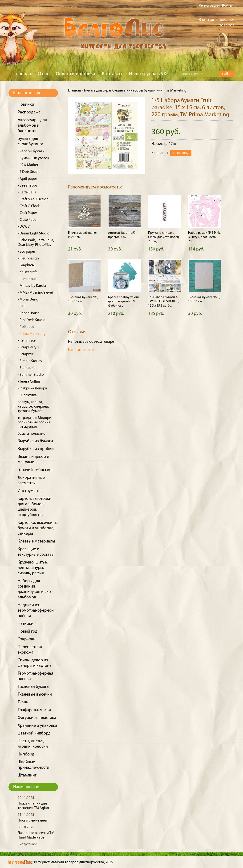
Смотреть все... (28, 844)
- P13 (22, 306)
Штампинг (27, 775)
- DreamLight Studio (34, 234)
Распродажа (29, 112)
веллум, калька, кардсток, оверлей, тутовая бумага (33, 407)
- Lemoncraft (28, 279)
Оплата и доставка (75, 74)
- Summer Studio (31, 375)
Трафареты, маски (34, 710)
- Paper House (28, 313)
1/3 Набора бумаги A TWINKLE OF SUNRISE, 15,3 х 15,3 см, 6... (163, 302)
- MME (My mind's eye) (35, 293)
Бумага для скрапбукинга (105, 91)
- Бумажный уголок (33, 158)
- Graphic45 (27, 265)
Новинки (26, 105)
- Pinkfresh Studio (32, 320)
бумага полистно (32, 434)
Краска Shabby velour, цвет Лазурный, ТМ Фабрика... (124, 302)
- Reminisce (27, 341)
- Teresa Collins (29, 382)
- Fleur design (28, 259)
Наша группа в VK (148, 74)
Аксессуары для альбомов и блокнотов (32, 126)
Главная (23, 74)
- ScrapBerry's (28, 347)
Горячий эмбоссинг (35, 470)
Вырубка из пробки (36, 449)
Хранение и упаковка (37, 726)
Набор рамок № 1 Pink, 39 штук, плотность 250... (204, 237)
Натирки (26, 624)
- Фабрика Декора (32, 388)
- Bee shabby (28, 186)
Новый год (28, 632)
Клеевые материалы (36, 541)
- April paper (27, 179)
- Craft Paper (27, 213)
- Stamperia (27, 368)
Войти (227, 6)
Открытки (27, 639)
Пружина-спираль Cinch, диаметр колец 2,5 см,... (164, 237)
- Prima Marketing (32, 334)
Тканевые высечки (35, 695)
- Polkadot (26, 327)
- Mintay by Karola (32, 286)
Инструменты (30, 491)
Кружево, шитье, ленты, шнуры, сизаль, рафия (33, 568)
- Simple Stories (30, 361)
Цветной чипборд (34, 733)
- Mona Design (29, 300)
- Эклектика (27, 395)
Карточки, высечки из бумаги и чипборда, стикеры (38, 528)
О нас (43, 74)
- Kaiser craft (27, 272)
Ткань (23, 702)
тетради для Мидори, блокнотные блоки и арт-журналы (35, 422)
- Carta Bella (27, 192)
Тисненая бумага (33, 687)
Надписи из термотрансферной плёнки (36, 611)
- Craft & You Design (33, 199)
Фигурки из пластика (37, 718)
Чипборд (26, 754)
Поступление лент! (33, 821)
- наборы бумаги (31, 151)
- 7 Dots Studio (29, 172)
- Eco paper (26, 252)
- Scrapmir (26, 354)
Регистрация (209, 6)
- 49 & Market (28, 165)
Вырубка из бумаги (35, 441)
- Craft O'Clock (29, 206)
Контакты (112, 74)
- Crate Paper (28, 220)
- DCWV (24, 227)
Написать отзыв (81, 350)
